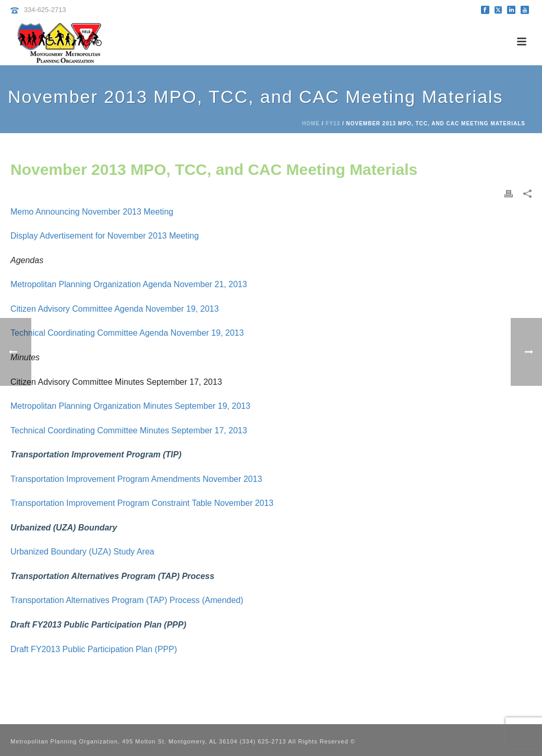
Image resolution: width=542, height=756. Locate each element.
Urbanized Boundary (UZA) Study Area (82, 552)
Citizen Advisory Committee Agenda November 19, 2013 (115, 309)
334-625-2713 (45, 10)
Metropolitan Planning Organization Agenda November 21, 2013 (129, 284)
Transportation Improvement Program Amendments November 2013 (136, 479)
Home (311, 123)
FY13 (333, 123)
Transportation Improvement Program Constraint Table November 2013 (142, 503)
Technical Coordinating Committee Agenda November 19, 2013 (127, 333)
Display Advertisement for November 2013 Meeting (105, 236)
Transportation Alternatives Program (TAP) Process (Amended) (127, 600)
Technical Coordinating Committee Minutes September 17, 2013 (129, 430)
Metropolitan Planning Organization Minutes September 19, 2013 (130, 406)
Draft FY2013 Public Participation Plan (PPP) (94, 649)
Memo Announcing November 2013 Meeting (92, 212)
